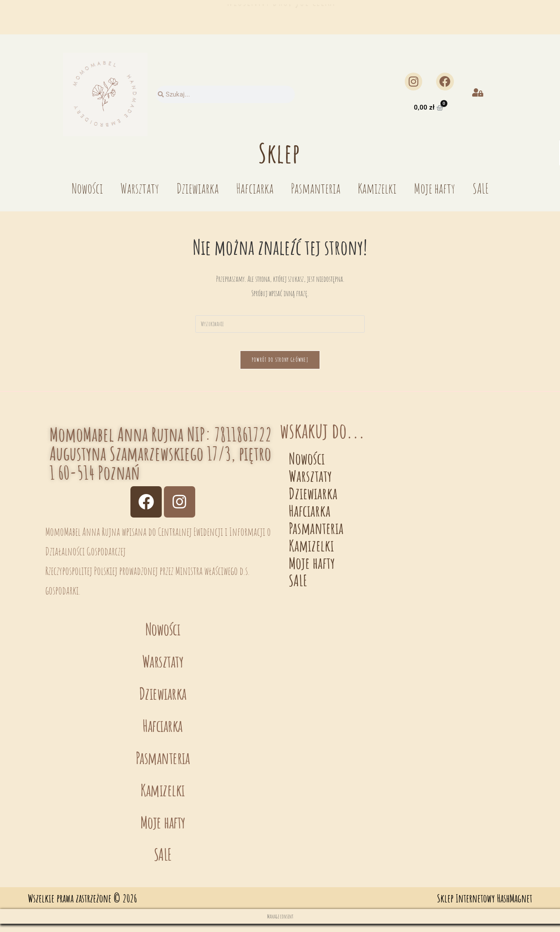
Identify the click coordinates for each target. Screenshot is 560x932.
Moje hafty (435, 188)
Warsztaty (140, 188)
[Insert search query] (280, 324)
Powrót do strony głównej (280, 368)
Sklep (279, 153)
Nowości (87, 188)
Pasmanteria (316, 188)
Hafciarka (255, 188)
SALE (481, 188)
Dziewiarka (198, 188)
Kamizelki (377, 188)
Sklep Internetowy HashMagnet (485, 907)
